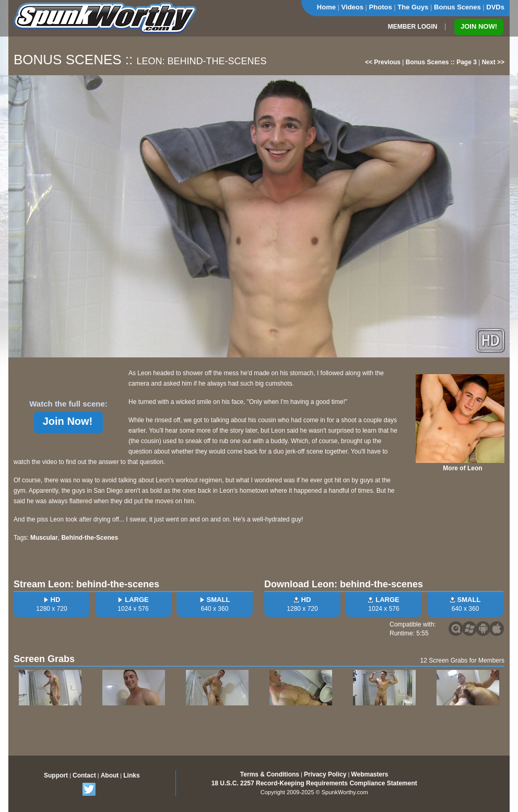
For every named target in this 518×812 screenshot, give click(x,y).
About (110, 775)
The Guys (413, 7)
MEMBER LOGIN (413, 27)
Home (326, 7)
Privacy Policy (325, 774)
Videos (352, 7)
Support (56, 775)
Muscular (44, 538)
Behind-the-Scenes (90, 538)
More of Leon (462, 468)
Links (131, 775)
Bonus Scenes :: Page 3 (441, 62)
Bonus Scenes (457, 7)
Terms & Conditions (270, 774)
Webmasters (369, 774)
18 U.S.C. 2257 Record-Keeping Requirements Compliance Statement (314, 783)
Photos (381, 7)
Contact (84, 775)
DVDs (495, 7)
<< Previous (383, 62)
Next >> (493, 62)
